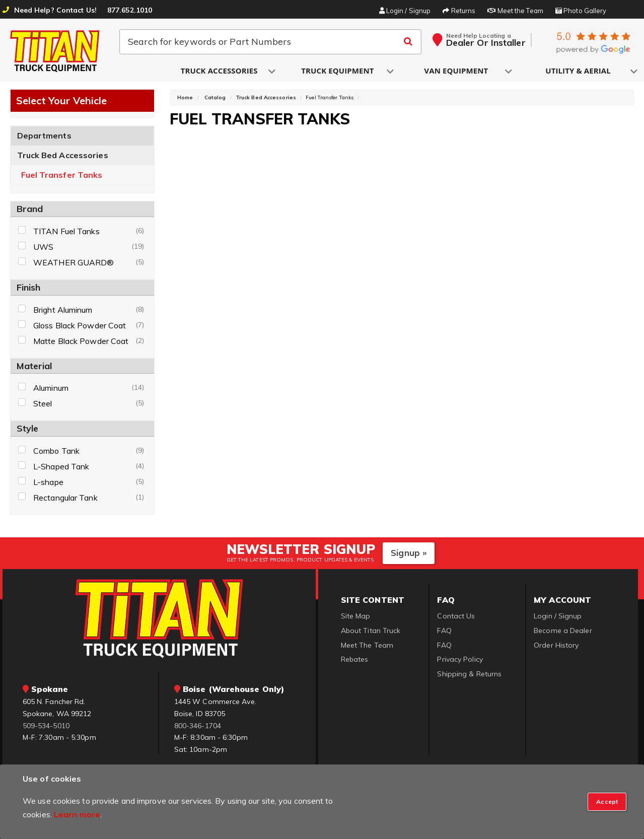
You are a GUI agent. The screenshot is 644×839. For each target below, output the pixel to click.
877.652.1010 (130, 10)
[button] (220, 71)
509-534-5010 (46, 726)
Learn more (77, 814)
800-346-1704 (198, 726)
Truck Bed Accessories (63, 155)
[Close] (607, 802)
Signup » (409, 553)
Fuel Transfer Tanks (62, 175)
